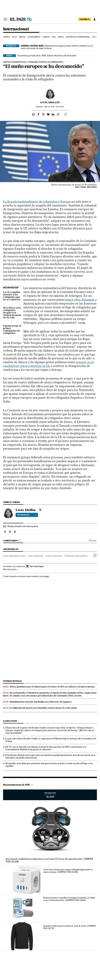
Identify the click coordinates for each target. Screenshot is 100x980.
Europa (7, 37)
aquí (47, 576)
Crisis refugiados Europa (14, 556)
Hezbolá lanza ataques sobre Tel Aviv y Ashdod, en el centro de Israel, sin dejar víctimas (57, 47)
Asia (54, 37)
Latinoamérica (34, 37)
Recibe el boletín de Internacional (23, 526)
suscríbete (85, 19)
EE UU (15, 37)
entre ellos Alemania (80, 300)
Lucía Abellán (50, 102)
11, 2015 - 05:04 (54, 107)
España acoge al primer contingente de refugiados (12, 330)
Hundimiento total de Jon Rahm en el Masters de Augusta (41, 702)
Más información (10, 569)
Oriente (46, 37)
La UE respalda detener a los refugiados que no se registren (12, 296)
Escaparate (50, 795)
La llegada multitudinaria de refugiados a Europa (37, 202)
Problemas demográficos (76, 556)
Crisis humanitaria (54, 556)
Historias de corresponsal (78, 37)
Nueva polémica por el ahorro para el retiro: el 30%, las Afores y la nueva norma (52, 687)
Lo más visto (10, 721)
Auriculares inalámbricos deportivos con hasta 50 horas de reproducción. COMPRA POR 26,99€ (49, 860)
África (61, 37)
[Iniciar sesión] (94, 19)
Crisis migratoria (35, 556)
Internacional (16, 29)
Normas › (93, 541)
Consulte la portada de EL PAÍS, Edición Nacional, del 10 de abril (47, 56)
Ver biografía (27, 515)
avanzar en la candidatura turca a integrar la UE (48, 364)
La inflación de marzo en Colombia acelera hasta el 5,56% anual (43, 708)
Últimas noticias (12, 681)
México (22, 37)
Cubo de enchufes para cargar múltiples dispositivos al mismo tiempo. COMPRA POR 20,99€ (68, 871)
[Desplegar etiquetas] (95, 555)
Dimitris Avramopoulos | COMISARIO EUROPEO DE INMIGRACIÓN (33, 62)
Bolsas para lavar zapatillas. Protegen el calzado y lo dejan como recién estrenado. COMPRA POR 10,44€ (69, 899)
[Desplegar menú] (6, 19)
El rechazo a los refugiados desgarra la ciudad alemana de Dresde (12, 313)
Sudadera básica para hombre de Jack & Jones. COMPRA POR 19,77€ (70, 927)
